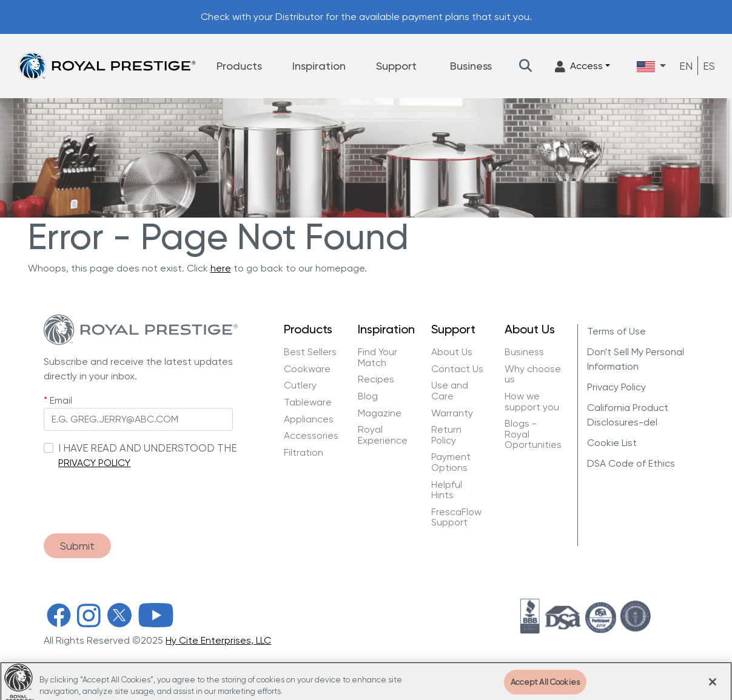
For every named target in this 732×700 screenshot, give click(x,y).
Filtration (304, 453)
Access (579, 66)
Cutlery (300, 385)
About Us (452, 352)
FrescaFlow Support (456, 517)
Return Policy (446, 435)
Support (396, 66)
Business (471, 66)
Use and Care (450, 391)
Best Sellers (310, 352)
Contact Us (457, 369)
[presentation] (136, 495)
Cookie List (612, 443)
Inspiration (319, 66)
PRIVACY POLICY (94, 463)
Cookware (307, 369)
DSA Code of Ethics (631, 463)
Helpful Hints (447, 490)
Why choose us (533, 374)
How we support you (532, 402)
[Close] (713, 686)
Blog (368, 396)
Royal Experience (383, 435)
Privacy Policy (616, 387)
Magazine (381, 413)
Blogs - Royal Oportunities (533, 434)
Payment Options (451, 462)
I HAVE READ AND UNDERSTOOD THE (147, 448)
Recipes (376, 379)
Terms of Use (616, 331)
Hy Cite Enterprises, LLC (218, 640)
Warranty (452, 413)
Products (239, 66)
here (221, 268)
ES (709, 66)
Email (61, 400)
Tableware (308, 402)
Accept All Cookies (545, 686)
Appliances (309, 419)
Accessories (311, 436)
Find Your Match (378, 357)
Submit (77, 546)
